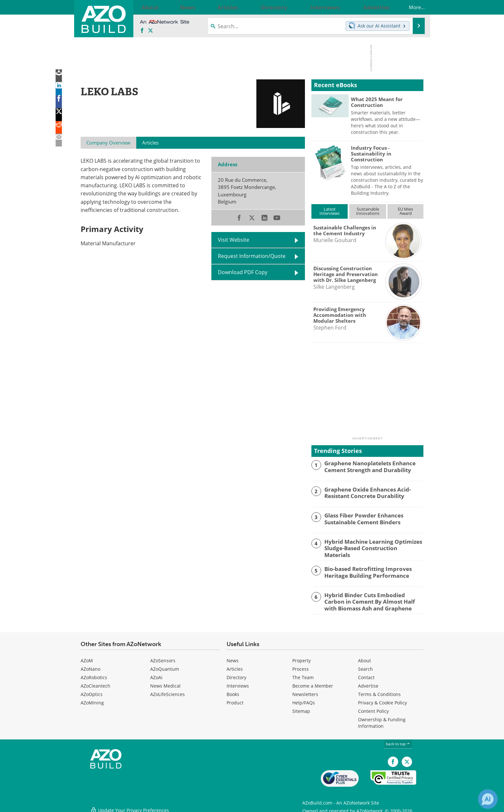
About (364, 658)
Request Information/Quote (252, 256)
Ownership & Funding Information (382, 720)
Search (365, 667)
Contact (366, 675)
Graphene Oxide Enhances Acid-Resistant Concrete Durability (363, 492)
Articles (235, 667)
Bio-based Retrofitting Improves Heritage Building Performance (364, 571)
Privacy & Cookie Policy (382, 700)
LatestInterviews (330, 211)
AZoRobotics (94, 675)
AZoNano (90, 667)
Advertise (368, 684)
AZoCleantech (95, 684)
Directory (236, 675)
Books (233, 692)
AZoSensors (163, 658)
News (233, 658)
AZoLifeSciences (168, 692)
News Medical (165, 684)
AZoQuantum (165, 667)
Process (301, 667)
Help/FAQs (304, 700)
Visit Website (234, 240)
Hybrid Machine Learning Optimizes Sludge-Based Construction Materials (370, 544)
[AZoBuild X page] (151, 31)
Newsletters (305, 692)
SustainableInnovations (368, 211)
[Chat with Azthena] (488, 799)
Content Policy (373, 709)
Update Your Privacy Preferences (130, 804)
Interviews (238, 684)
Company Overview (108, 143)
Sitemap (301, 709)
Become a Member (313, 684)
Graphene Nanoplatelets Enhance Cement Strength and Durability (366, 466)
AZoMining (92, 700)
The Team (303, 675)
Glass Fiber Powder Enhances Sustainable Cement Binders (360, 518)
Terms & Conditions (379, 692)
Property (302, 658)
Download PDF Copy (243, 272)
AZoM (87, 658)
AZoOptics (92, 692)
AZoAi (156, 675)
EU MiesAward (405, 211)
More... (410, 7)
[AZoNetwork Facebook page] (142, 31)
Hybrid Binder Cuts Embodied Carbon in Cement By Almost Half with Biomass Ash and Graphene (373, 599)
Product (235, 700)
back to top (398, 742)
